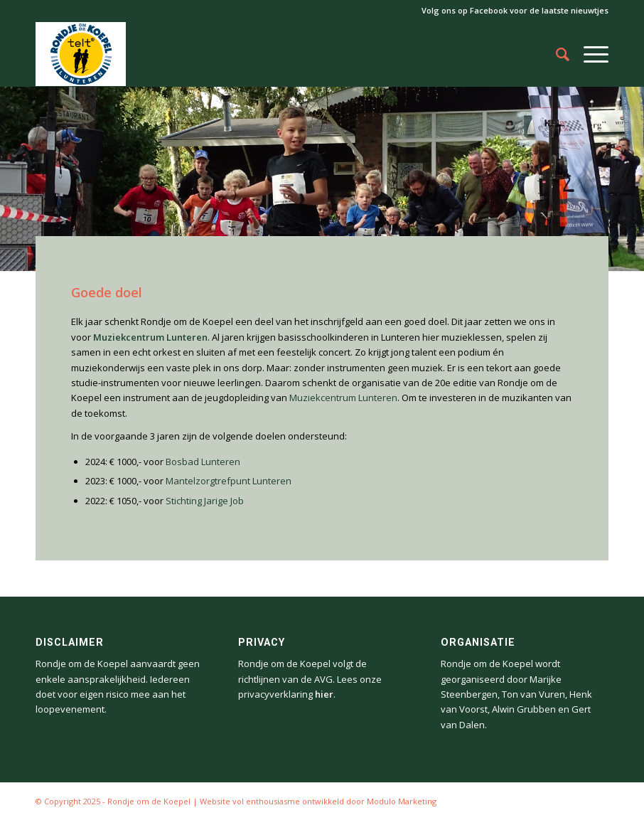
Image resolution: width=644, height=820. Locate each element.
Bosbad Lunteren (203, 462)
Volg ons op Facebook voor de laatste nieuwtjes (515, 10)
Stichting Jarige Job (205, 501)
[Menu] (589, 54)
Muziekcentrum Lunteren (343, 398)
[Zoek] (556, 54)
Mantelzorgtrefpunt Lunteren (229, 481)
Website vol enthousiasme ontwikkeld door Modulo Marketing (318, 801)
